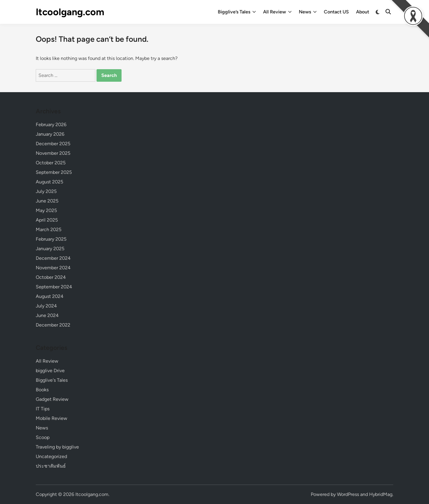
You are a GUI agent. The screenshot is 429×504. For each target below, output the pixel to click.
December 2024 (53, 258)
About (363, 12)
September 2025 (54, 172)
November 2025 (53, 153)
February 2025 (51, 239)
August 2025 (49, 182)
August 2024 (50, 296)
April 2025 (47, 220)
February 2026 (51, 125)
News (308, 12)
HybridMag (381, 494)
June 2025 (47, 201)
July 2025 (46, 191)
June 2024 (47, 315)
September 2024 (54, 287)
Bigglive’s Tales (237, 12)
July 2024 (46, 306)
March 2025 (49, 229)
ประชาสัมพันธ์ (51, 466)
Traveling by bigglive (57, 447)
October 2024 (51, 277)
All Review (277, 12)
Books (42, 390)
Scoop (43, 437)
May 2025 (46, 210)
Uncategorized (51, 456)
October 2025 (51, 163)
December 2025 (53, 144)
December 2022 (53, 325)
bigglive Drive (50, 371)
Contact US (336, 12)
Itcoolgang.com (70, 12)
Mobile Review (52, 418)
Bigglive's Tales (52, 380)
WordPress (348, 494)
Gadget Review (52, 399)
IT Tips (43, 409)
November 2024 (53, 268)
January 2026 (50, 134)
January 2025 (50, 249)
